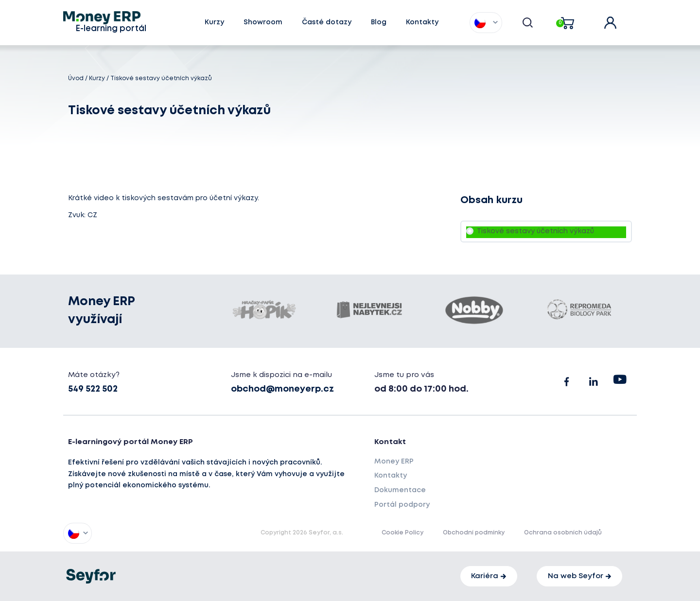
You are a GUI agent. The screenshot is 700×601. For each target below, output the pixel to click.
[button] (480, 23)
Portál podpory (402, 505)
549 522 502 (93, 389)
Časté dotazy (327, 22)
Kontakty (422, 22)
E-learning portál (111, 29)
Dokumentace (400, 490)
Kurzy (214, 22)
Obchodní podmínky (474, 533)
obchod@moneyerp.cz (282, 389)
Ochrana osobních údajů (563, 533)
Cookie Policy (402, 533)
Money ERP (394, 462)
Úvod (76, 78)
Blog (379, 22)
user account (617, 19)
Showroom (263, 22)
